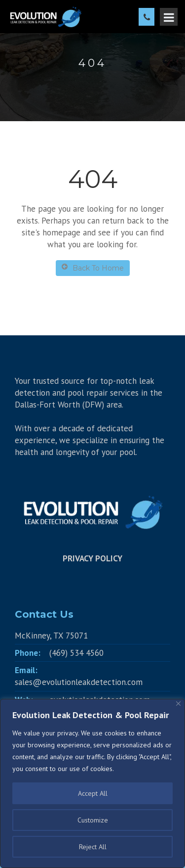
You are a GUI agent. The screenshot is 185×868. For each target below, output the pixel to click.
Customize (93, 820)
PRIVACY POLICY (92, 558)
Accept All (93, 793)
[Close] (178, 704)
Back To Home (93, 268)
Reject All (93, 847)
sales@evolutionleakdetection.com (79, 682)
